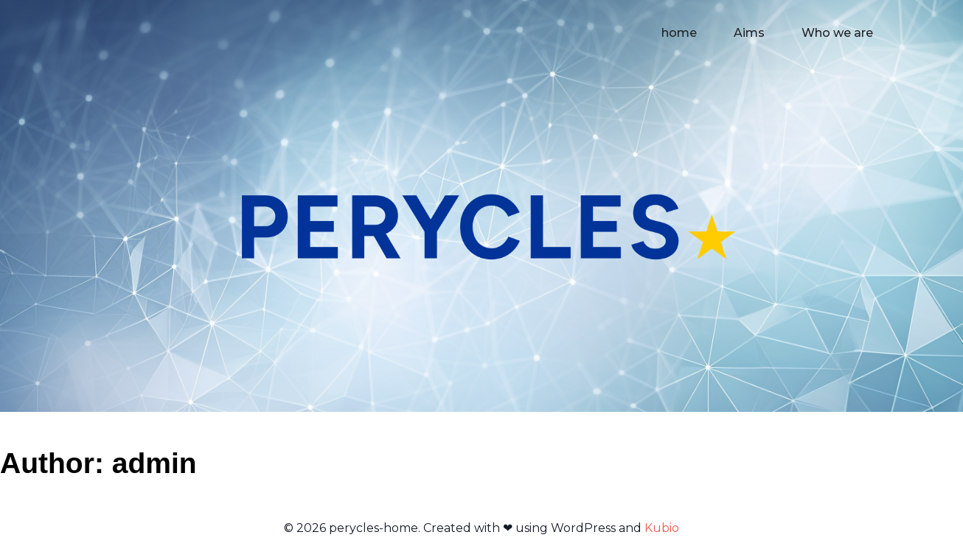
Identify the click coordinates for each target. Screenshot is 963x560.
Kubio (662, 528)
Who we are (837, 33)
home (679, 33)
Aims (749, 33)
